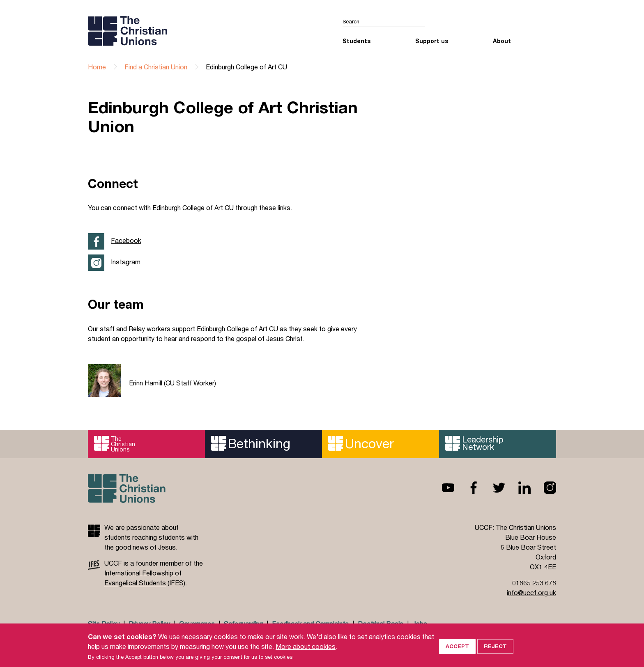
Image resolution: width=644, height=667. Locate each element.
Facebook (126, 240)
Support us (432, 41)
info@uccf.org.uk (531, 593)
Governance (197, 624)
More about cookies (306, 654)
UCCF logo (159, 31)
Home (97, 67)
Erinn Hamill (146, 383)
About (502, 41)
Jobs (420, 624)
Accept (457, 654)
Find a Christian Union (156, 67)
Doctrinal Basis (381, 624)
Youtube (442, 488)
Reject (495, 654)
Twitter (492, 488)
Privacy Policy (149, 624)
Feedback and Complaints (310, 624)
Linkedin (518, 488)
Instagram (126, 262)
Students (356, 41)
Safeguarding (243, 624)
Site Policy (104, 624)
